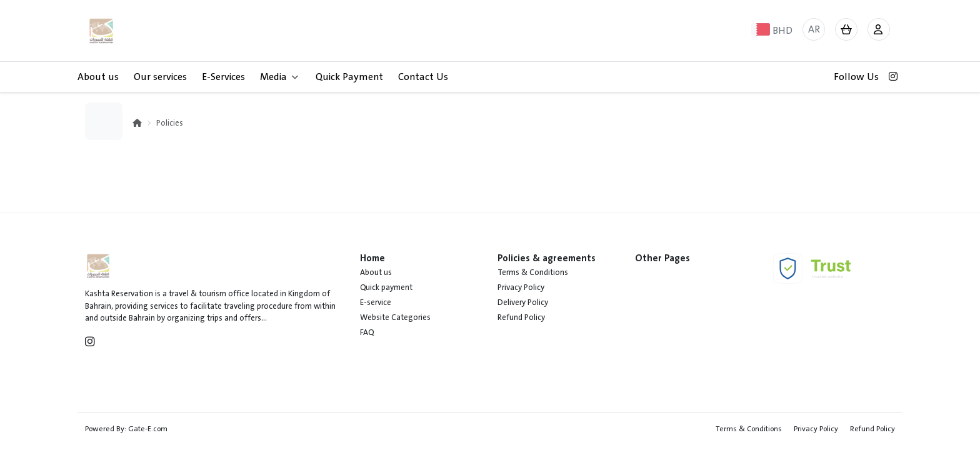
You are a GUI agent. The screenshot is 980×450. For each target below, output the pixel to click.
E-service (376, 302)
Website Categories (395, 317)
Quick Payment (349, 77)
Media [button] (279, 77)
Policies (170, 123)
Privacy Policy (521, 287)
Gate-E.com (148, 429)
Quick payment (386, 287)
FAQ (367, 332)
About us (98, 77)
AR (814, 29)
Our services (160, 77)
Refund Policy (521, 317)
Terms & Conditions (533, 272)
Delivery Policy (523, 302)
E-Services (223, 77)
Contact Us (423, 77)
